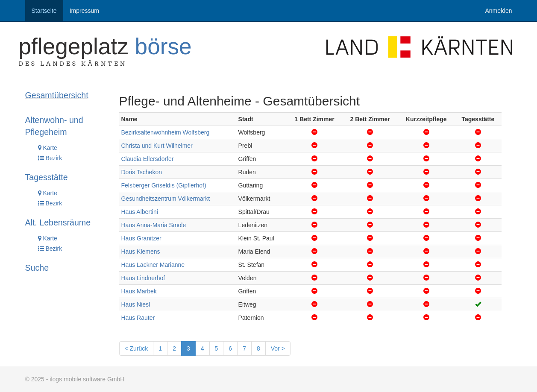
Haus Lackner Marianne (153, 265)
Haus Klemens (141, 252)
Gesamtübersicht (57, 95)
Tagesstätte (47, 177)
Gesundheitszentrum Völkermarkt (166, 199)
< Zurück (136, 348)
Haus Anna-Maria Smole (154, 225)
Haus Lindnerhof (143, 278)
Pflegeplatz (105, 46)
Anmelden (498, 11)
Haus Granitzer (141, 238)
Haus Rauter (138, 318)
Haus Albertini (140, 212)
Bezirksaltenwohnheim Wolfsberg (166, 132)
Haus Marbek (139, 291)
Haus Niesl (136, 304)
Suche (37, 268)
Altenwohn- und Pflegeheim (54, 126)
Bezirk (50, 158)
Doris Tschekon (142, 172)
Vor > (278, 348)
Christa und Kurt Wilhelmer (157, 146)
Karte (48, 148)
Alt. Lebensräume (58, 222)
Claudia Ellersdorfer (148, 159)
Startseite (44, 11)
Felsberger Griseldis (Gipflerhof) (164, 185)
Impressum (84, 11)
